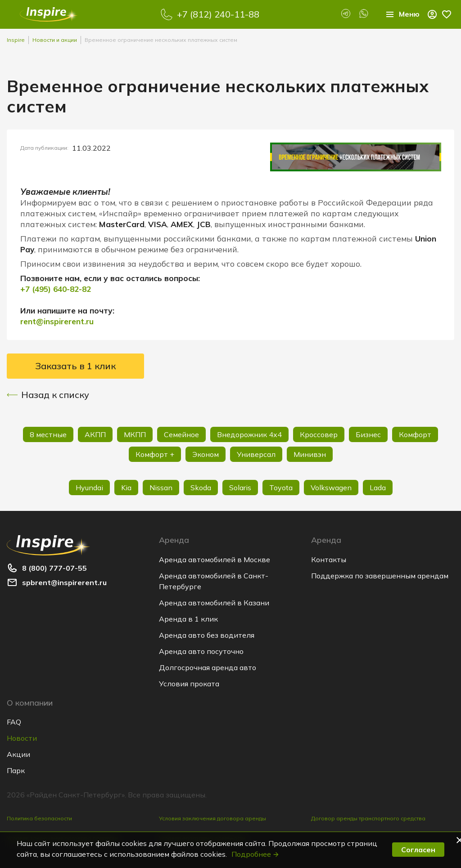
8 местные (48, 434)
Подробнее (255, 854)
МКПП (135, 434)
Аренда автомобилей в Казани (214, 603)
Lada (378, 488)
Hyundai (89, 488)
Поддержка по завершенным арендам (380, 576)
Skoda (201, 488)
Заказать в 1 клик (75, 366)
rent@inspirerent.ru (57, 321)
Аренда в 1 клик (188, 619)
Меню (402, 14)
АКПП (95, 434)
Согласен (418, 850)
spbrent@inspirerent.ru (64, 582)
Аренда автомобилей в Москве (215, 559)
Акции (18, 754)
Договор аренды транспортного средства (368, 818)
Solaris (240, 488)
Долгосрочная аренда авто (208, 667)
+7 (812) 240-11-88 (218, 14)
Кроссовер (319, 434)
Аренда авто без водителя (207, 635)
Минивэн (310, 454)
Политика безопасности (39, 818)
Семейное (181, 434)
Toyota (281, 488)
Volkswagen (331, 488)
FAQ (14, 722)
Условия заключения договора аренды (212, 818)
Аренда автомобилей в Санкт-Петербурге (214, 581)
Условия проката (189, 684)
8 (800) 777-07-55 (54, 568)
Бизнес (368, 434)
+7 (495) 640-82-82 (56, 289)
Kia (126, 488)
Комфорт (415, 434)
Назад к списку (48, 395)
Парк (16, 770)
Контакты (329, 559)
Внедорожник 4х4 (249, 434)
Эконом (206, 454)
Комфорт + (155, 454)
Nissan (161, 488)
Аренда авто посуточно (201, 651)
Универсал (256, 454)
